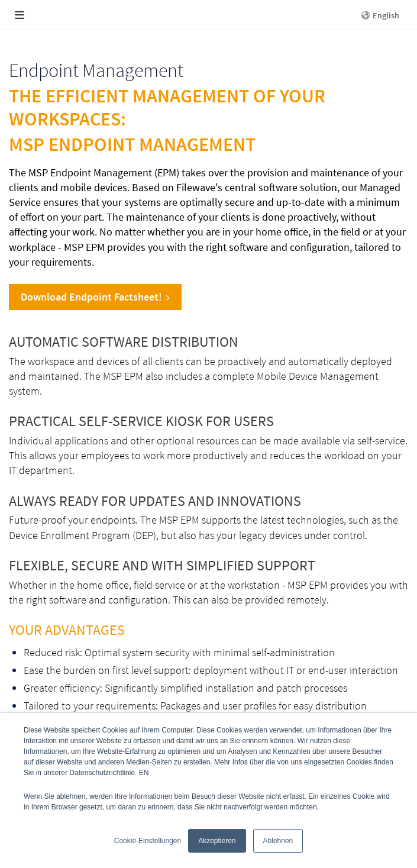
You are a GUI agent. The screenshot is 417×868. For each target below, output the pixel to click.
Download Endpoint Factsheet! (95, 297)
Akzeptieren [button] (217, 841)
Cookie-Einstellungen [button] (148, 841)
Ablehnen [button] (278, 841)
